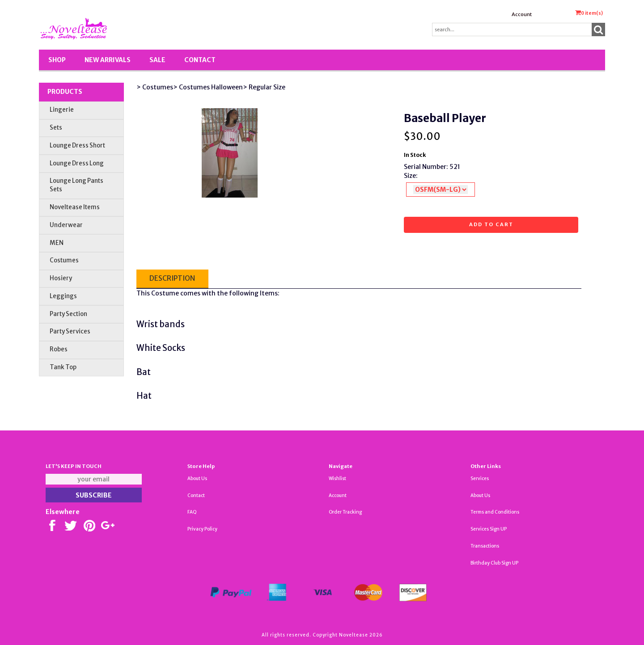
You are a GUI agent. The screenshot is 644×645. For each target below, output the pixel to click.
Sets (56, 128)
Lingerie (62, 110)
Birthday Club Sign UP (494, 563)
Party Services (70, 331)
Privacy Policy (202, 529)
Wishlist (337, 478)
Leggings (63, 296)
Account (522, 14)
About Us (197, 478)
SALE (157, 60)
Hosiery (61, 278)
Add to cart (491, 224)
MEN (57, 243)
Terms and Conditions (495, 512)
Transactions (485, 546)
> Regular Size (264, 87)
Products (65, 92)
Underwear (66, 225)
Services (480, 478)
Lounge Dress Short (77, 145)
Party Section (68, 314)
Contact (200, 60)
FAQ (192, 512)
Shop (57, 60)
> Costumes (155, 87)
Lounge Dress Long (77, 163)
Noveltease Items (75, 207)
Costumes (64, 260)
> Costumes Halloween (208, 87)
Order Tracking (345, 512)
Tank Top (63, 367)
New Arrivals (108, 60)
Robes (59, 349)
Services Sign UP (489, 529)
